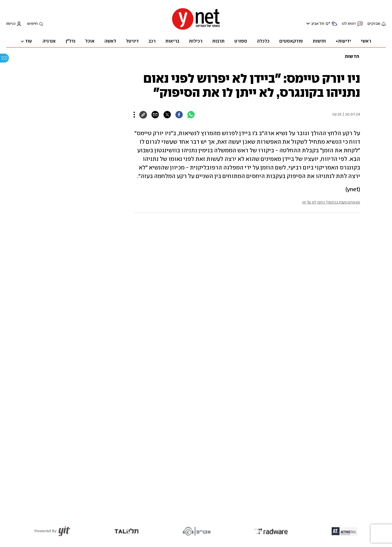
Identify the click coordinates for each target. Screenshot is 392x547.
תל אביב (318, 24)
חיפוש (32, 24)
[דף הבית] (196, 29)
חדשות (352, 57)
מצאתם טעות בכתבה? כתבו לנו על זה (331, 202)
